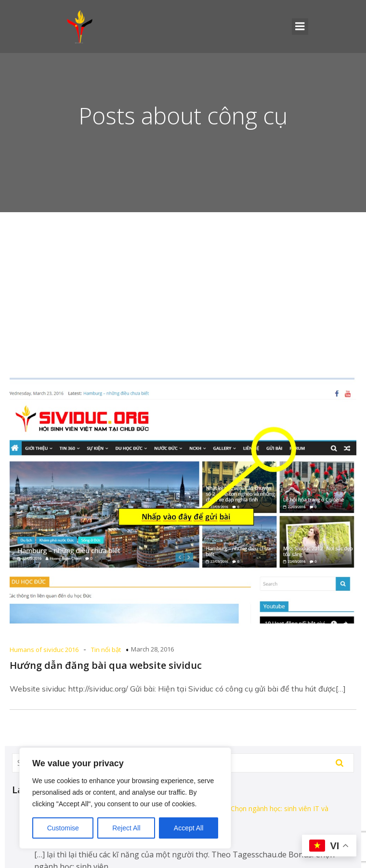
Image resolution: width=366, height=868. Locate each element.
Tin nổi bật (106, 650)
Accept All (189, 828)
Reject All (126, 828)
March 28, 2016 (152, 649)
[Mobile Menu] (300, 27)
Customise (63, 828)
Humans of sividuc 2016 (44, 650)
